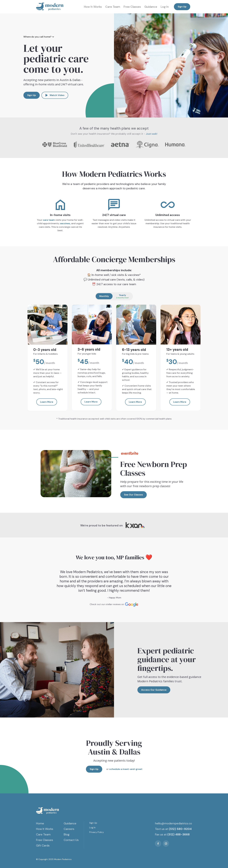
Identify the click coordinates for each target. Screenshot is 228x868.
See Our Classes (133, 495)
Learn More (47, 402)
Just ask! (152, 134)
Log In (165, 7)
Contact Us (71, 840)
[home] (50, 7)
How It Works (93, 7)
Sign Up (182, 7)
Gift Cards (43, 845)
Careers (69, 829)
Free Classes (132, 7)
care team (49, 220)
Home (40, 823)
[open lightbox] (55, 95)
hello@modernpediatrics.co (173, 823)
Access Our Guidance (154, 690)
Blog (67, 834)
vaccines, (65, 223)
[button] (40, 37)
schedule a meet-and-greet (126, 772)
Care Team (113, 7)
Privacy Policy (97, 832)
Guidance (151, 7)
